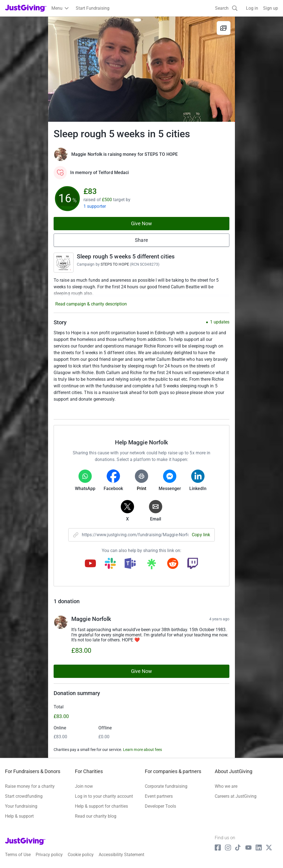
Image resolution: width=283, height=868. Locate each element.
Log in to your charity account (104, 796)
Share (141, 240)
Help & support (19, 816)
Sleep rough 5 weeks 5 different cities (126, 256)
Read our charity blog (96, 816)
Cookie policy (81, 855)
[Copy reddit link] (173, 564)
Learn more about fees (142, 750)
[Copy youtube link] (90, 564)
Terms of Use (18, 855)
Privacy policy (49, 855)
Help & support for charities (101, 806)
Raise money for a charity (30, 786)
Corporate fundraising (166, 786)
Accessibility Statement (121, 855)
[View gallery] (224, 28)
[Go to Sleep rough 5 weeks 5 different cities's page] (64, 263)
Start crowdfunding (24, 796)
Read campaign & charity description (91, 304)
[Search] (226, 8)
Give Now (142, 223)
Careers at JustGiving (236, 796)
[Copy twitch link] (193, 564)
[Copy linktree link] (151, 565)
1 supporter (95, 206)
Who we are (226, 786)
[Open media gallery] (141, 69)
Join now (84, 786)
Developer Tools (160, 806)
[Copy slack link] (110, 564)
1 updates (220, 322)
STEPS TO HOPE (115, 264)
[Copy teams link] (130, 564)
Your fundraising (21, 806)
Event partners (159, 796)
